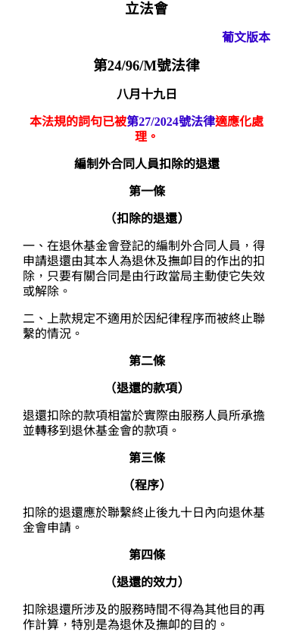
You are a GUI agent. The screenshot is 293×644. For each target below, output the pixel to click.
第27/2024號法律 (170, 122)
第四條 (147, 555)
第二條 (147, 361)
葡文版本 (246, 38)
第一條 (147, 191)
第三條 (147, 458)
